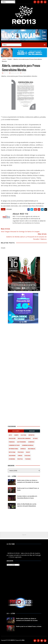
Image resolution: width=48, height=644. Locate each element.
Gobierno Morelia (28, 445)
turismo (28, 459)
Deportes (31, 435)
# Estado (9, 209)
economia (12, 459)
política (20, 459)
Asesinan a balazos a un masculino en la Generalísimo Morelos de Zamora (27, 497)
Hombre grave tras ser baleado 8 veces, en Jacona (28, 489)
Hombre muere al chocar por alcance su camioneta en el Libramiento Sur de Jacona (28, 481)
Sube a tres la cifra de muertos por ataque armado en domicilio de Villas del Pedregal (23, 550)
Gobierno (31, 442)
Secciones (16, 431)
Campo (16, 435)
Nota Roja (12, 452)
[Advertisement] (24, 338)
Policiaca (21, 452)
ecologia (27, 456)
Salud (28, 452)
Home (4, 59)
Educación (12, 438)
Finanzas (12, 442)
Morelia (23, 449)
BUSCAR (32, 431)
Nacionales (32, 449)
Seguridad (12, 456)
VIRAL (23, 640)
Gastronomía (21, 442)
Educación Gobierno (24, 438)
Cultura (23, 435)
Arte (10, 435)
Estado (10, 59)
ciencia (20, 456)
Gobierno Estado (14, 445)
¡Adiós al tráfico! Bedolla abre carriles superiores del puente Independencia (27, 505)
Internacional (13, 449)
